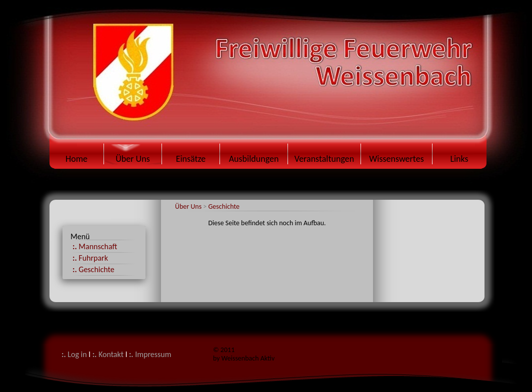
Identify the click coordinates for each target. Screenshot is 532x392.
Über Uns (189, 206)
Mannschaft (95, 246)
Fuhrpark (90, 258)
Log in (74, 354)
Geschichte (223, 206)
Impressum (150, 354)
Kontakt (108, 354)
